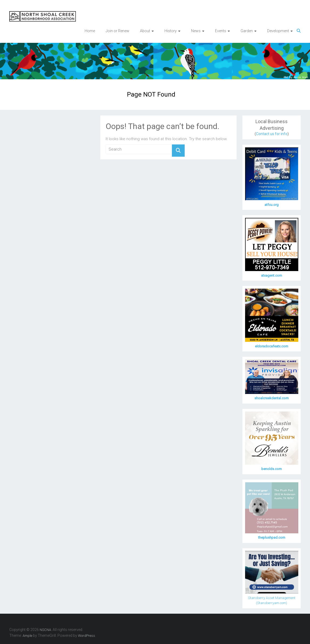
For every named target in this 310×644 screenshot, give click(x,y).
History (171, 31)
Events (221, 31)
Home (90, 31)
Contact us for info (272, 134)
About (145, 31)
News (196, 31)
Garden (247, 31)
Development (278, 31)
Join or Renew (117, 31)
